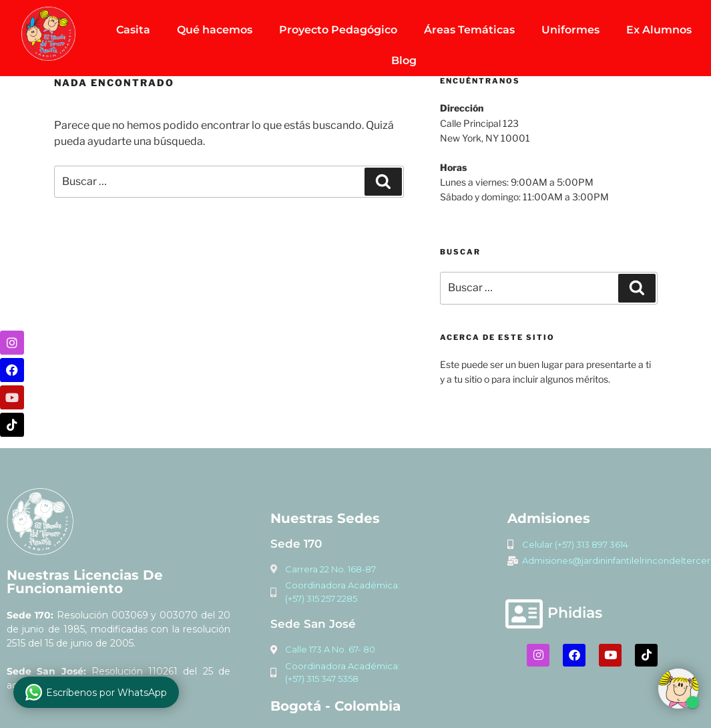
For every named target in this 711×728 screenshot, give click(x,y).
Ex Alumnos (659, 30)
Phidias (575, 613)
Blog (404, 60)
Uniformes (570, 30)
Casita (133, 30)
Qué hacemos (215, 30)
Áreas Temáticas (469, 30)
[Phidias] (524, 614)
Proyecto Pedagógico (338, 30)
